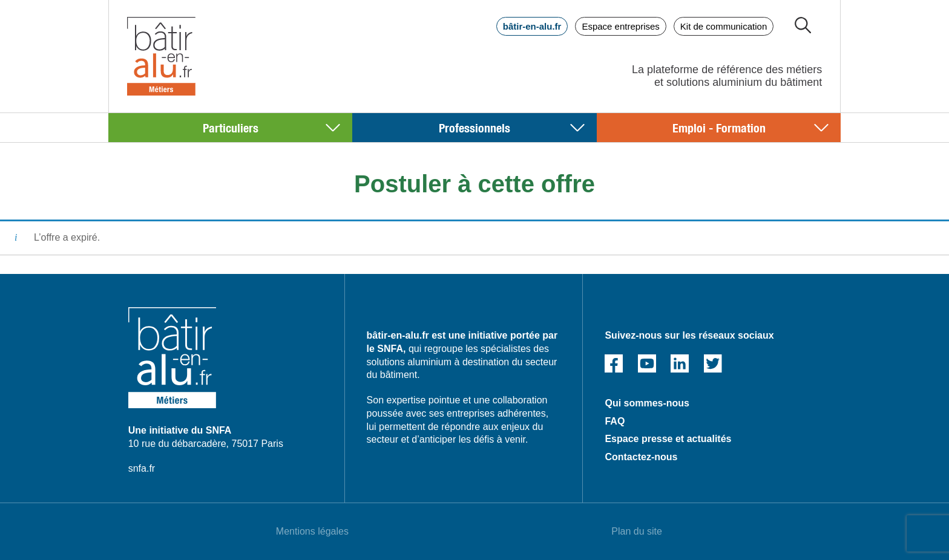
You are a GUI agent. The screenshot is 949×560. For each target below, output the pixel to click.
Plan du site (637, 531)
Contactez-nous (641, 457)
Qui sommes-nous (647, 403)
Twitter (713, 363)
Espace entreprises (620, 26)
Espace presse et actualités (668, 439)
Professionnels (475, 127)
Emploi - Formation (719, 127)
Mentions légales (312, 531)
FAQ (615, 421)
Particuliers (231, 127)
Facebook (614, 363)
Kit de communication (724, 26)
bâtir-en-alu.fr (532, 26)
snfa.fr (142, 468)
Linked (680, 363)
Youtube (647, 363)
